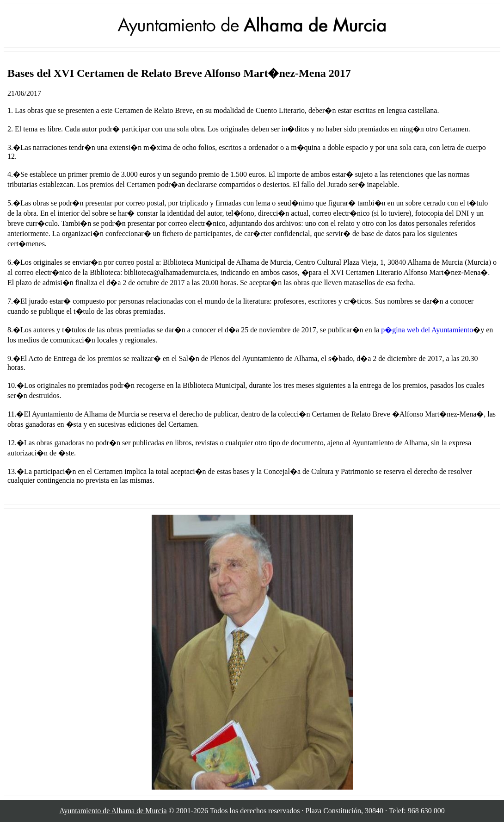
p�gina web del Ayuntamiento (427, 330)
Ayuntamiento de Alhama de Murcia (113, 811)
